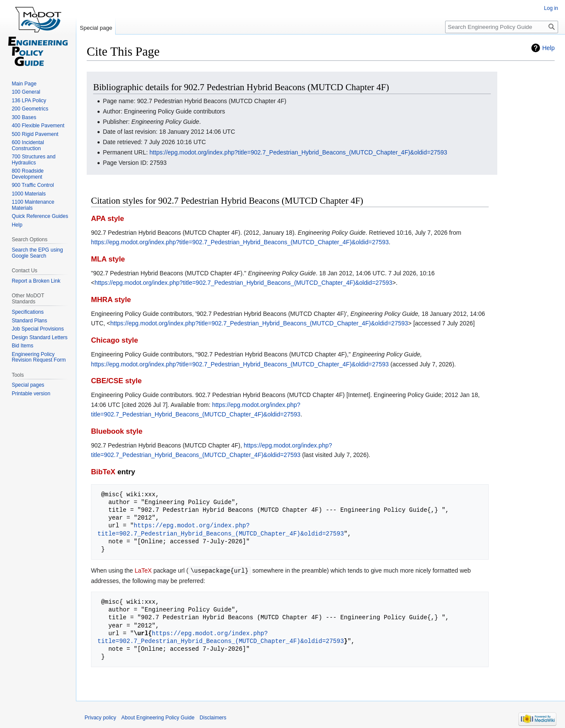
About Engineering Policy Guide (158, 717)
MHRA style (111, 300)
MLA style (108, 259)
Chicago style (115, 340)
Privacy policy (100, 717)
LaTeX (143, 570)
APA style (107, 219)
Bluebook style (117, 431)
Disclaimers (213, 717)
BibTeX (103, 472)
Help (548, 48)
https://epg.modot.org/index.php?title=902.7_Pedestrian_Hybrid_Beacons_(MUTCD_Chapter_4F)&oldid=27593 (298, 152)
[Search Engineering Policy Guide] (502, 27)
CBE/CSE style (116, 381)
